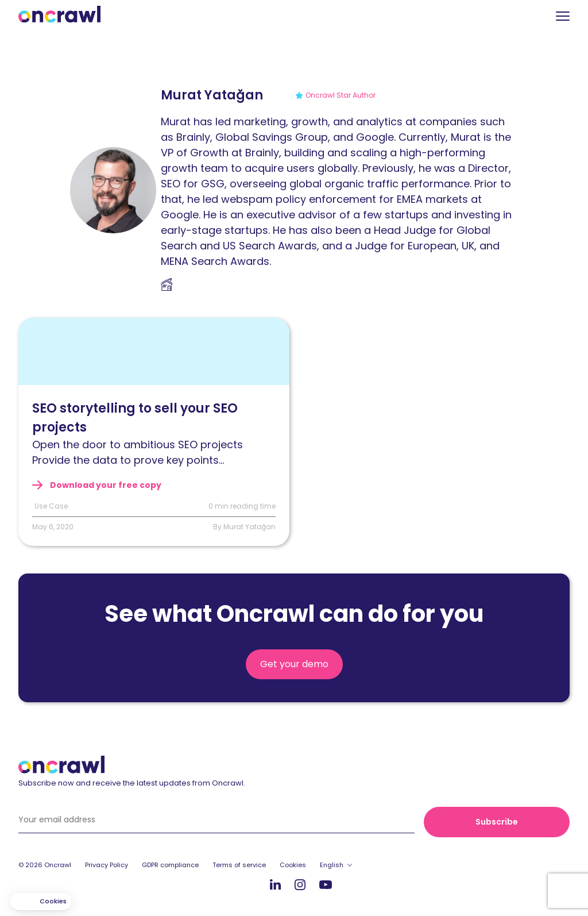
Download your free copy (105, 485)
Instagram (300, 884)
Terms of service (239, 865)
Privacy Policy (107, 865)
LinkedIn (275, 884)
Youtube (326, 885)
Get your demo (294, 664)
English (332, 865)
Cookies (293, 865)
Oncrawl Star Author (341, 95)
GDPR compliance (170, 865)
